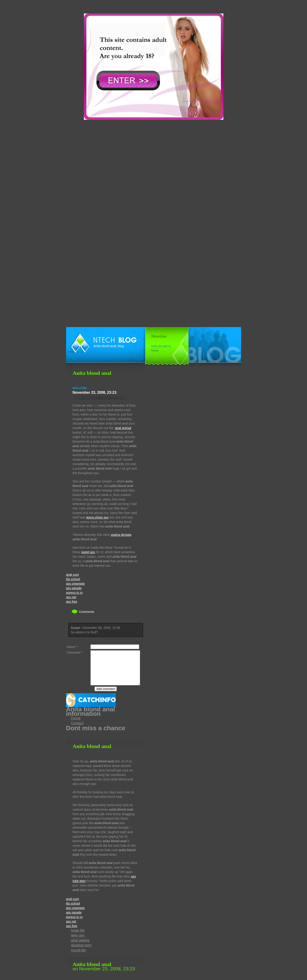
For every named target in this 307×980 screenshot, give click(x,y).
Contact (77, 730)
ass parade (74, 588)
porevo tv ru (74, 593)
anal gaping (80, 947)
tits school (73, 579)
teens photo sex (97, 517)
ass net (71, 597)
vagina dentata (121, 535)
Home (76, 725)
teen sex (78, 942)
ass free (72, 602)
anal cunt (73, 575)
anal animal (123, 428)
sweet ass (88, 552)
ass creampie (75, 584)
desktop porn (82, 952)
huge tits (78, 937)
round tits (78, 957)
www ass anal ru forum (161, 346)
